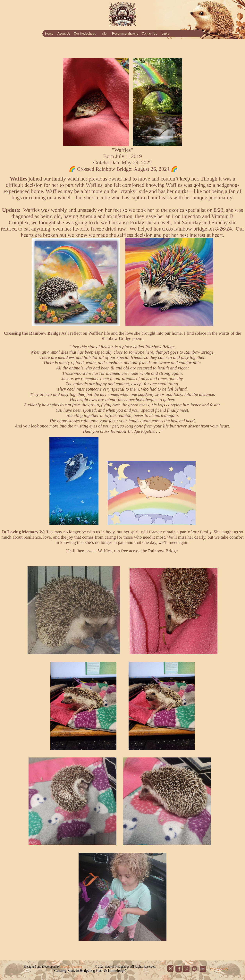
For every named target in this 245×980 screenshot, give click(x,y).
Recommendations (125, 34)
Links (165, 34)
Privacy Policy (219, 969)
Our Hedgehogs (85, 34)
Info (104, 34)
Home (49, 34)
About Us (64, 34)
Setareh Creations (71, 967)
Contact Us (149, 34)
